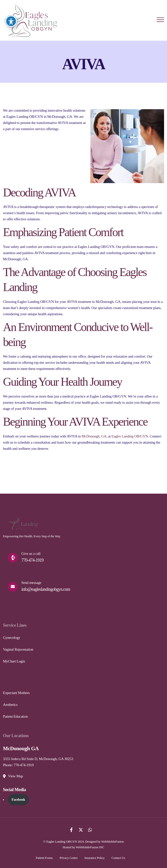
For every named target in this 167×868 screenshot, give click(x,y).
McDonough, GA (94, 436)
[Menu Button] (160, 21)
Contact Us (118, 858)
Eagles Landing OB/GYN (130, 436)
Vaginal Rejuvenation (18, 649)
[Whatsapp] (90, 829)
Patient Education (15, 716)
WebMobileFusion (112, 842)
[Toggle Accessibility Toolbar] (11, 11)
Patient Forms (44, 858)
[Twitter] (81, 829)
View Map (15, 776)
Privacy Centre (68, 858)
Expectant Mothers (16, 693)
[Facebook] (71, 829)
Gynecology (12, 638)
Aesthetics (10, 705)
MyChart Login (14, 661)
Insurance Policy (95, 858)
